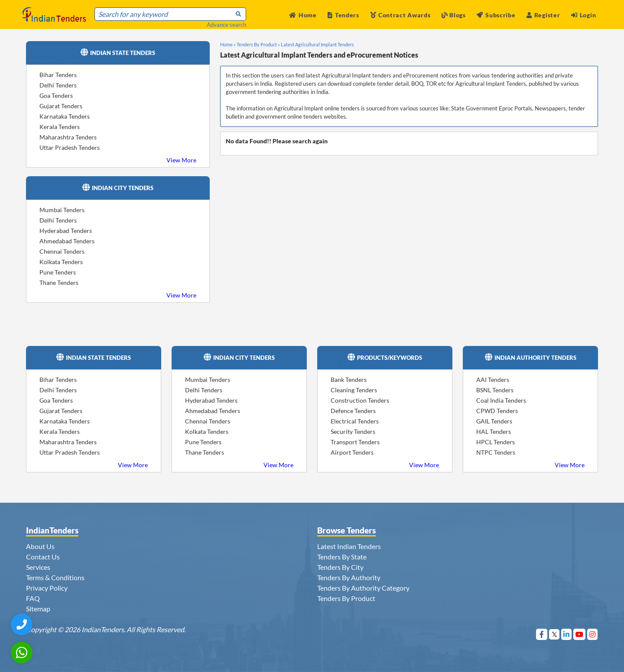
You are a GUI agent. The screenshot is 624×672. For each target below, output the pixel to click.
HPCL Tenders (496, 442)
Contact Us (43, 557)
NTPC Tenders (496, 452)
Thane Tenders (59, 283)
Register (543, 15)
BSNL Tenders (495, 390)
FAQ (33, 598)
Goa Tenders (56, 95)
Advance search (226, 25)
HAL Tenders (494, 431)
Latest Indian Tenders (349, 546)
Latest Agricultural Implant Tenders (317, 44)
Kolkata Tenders (61, 262)
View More (181, 160)
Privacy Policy (47, 588)
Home (303, 15)
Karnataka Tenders (65, 116)
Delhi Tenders (58, 85)
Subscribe (496, 15)
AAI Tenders (493, 380)
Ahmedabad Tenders (67, 241)
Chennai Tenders (62, 251)
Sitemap (38, 609)
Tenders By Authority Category (363, 588)
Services (38, 567)
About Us (40, 546)
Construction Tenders (360, 400)
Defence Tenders (353, 411)
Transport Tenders (355, 442)
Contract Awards (400, 15)
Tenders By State (342, 557)
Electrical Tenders (355, 421)
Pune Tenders (58, 272)
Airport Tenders (352, 452)
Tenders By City (340, 567)
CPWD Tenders (497, 411)
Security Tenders (353, 431)
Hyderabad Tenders (66, 231)
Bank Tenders (349, 380)
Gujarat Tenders (61, 106)
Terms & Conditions (55, 577)
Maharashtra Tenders (68, 137)
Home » (228, 44)
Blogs (454, 15)
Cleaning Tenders (354, 390)
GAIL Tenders (494, 421)
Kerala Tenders (60, 127)
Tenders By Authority (349, 577)
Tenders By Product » (258, 44)
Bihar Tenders (58, 75)
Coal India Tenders (501, 400)
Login (583, 15)
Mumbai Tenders (62, 210)
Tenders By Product (346, 598)
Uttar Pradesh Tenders (70, 147)
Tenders (343, 15)
